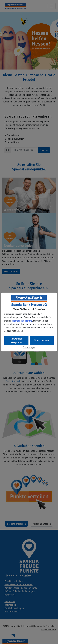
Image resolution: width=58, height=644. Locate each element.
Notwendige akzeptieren (16, 340)
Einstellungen (29, 347)
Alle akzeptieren (42, 340)
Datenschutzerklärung (22, 321)
